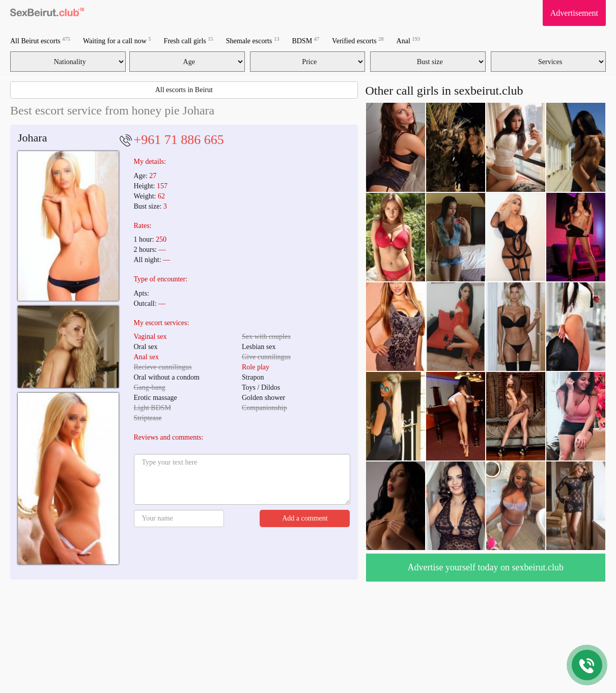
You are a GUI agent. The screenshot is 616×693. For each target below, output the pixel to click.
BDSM (305, 40)
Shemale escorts (253, 40)
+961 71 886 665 (179, 140)
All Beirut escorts (40, 40)
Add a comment (305, 518)
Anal (408, 40)
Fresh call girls (189, 40)
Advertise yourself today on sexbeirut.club (486, 567)
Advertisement (574, 13)
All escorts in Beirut (184, 90)
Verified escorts (358, 40)
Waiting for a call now (117, 40)
